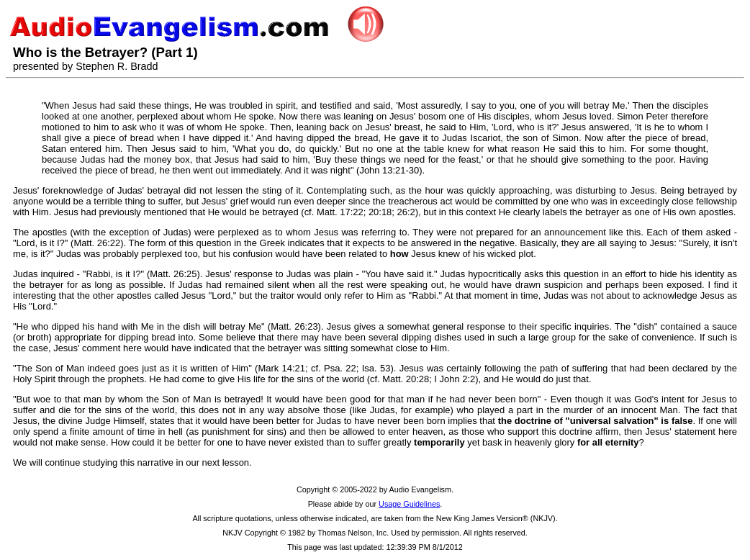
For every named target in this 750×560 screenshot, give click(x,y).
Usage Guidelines (409, 504)
